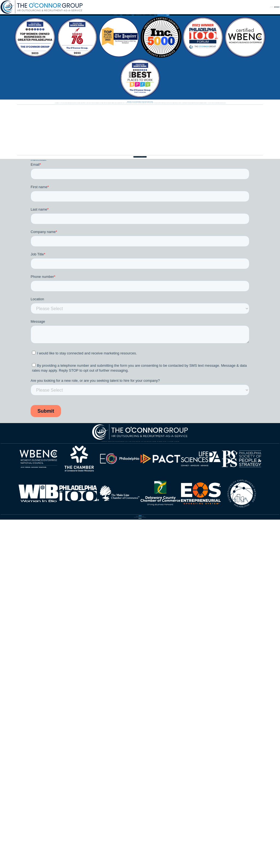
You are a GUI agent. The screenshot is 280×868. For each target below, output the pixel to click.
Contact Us (213, 11)
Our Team (70, 661)
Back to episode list (140, 291)
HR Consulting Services (64, 648)
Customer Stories (137, 661)
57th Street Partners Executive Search (199, 648)
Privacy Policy (140, 854)
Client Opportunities (92, 674)
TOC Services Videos (232, 674)
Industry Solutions (208, 661)
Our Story (42, 661)
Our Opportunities (45, 674)
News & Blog (134, 674)
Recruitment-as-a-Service (123, 648)
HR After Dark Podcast (179, 674)
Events (241, 661)
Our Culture (100, 661)
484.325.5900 (142, 831)
